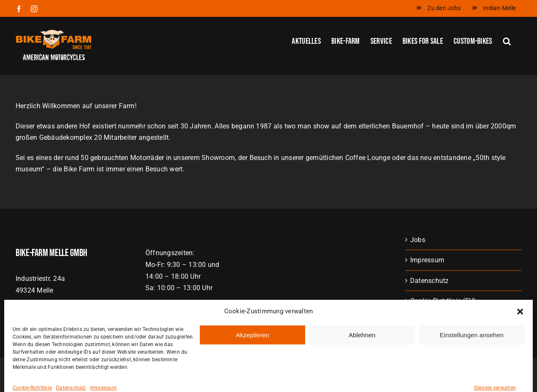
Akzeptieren (252, 377)
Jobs (418, 240)
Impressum (427, 260)
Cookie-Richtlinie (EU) (443, 301)
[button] (520, 354)
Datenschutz (430, 281)
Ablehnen (362, 377)
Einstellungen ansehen (472, 377)
